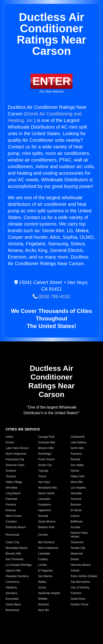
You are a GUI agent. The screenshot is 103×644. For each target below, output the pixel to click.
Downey (11, 510)
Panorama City (15, 459)
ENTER (51, 81)
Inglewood (44, 510)
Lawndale (44, 554)
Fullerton (76, 593)
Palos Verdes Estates (84, 576)
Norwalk (43, 516)
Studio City (45, 465)
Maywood (77, 554)
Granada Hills (47, 442)
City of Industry (80, 587)
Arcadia (75, 527)
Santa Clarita (46, 493)
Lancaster (44, 499)
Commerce (13, 582)
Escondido (12, 599)
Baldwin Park (46, 527)
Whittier (43, 599)
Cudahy (43, 559)
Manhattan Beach (17, 548)
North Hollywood (16, 454)
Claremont (77, 542)
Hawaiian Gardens (17, 576)
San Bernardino (80, 582)
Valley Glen (78, 476)
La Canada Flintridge (19, 565)
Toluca (42, 476)
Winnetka (11, 488)
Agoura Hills (13, 571)
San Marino (45, 576)
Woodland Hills (47, 488)
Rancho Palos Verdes (79, 535)
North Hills (77, 448)
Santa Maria (13, 604)
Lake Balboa (78, 442)
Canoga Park (46, 437)
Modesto (43, 604)
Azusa (42, 587)
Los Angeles (78, 488)
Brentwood (12, 610)
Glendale (76, 493)
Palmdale (11, 499)
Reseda (75, 459)
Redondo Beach (16, 527)
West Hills (77, 482)
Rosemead (12, 535)
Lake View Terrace (17, 448)
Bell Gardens (46, 542)
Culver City (13, 542)
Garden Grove (80, 604)
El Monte (76, 510)
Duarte (75, 559)
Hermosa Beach (81, 565)
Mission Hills (46, 448)
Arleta (9, 437)
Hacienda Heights (49, 593)
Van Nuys (44, 482)
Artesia (75, 571)
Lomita (42, 565)
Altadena (11, 587)
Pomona (11, 505)
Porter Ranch (46, 459)
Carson (75, 516)
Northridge (45, 454)
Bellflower (77, 522)
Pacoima (76, 454)
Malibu (42, 582)
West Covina (14, 516)
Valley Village (14, 482)
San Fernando (15, 559)
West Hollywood (48, 548)
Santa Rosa (78, 599)
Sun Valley (77, 465)
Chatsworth (78, 437)
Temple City (78, 548)
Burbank (76, 505)
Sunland (11, 471)
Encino (10, 442)
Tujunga (43, 471)
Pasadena (44, 505)
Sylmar (75, 471)
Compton (11, 522)
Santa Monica (47, 522)
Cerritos (43, 535)
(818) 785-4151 (51, 296)
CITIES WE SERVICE (23, 429)
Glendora (11, 593)
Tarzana (11, 476)
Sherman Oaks (15, 465)
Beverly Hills (13, 554)
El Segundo (45, 571)
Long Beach (13, 493)
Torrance (76, 499)
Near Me (43, 610)
